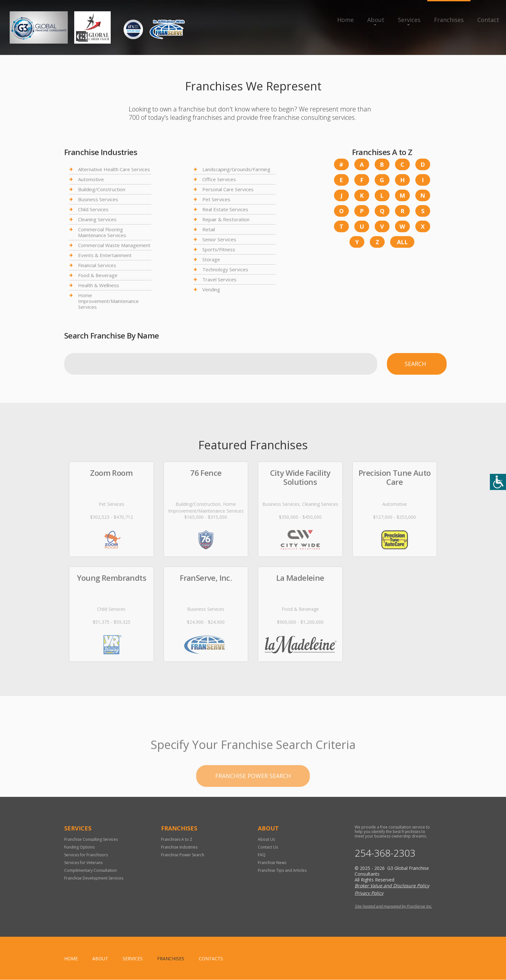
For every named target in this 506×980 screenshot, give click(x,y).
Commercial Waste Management (114, 245)
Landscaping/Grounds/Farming (236, 169)
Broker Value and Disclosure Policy (392, 886)
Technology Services (225, 269)
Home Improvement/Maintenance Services (108, 301)
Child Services (93, 209)
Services (409, 20)
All (402, 242)
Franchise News (272, 863)
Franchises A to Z (177, 839)
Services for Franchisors (86, 855)
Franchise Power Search (183, 855)
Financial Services (97, 265)
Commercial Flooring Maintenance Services (102, 232)
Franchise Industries (179, 847)
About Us (266, 839)
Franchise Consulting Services (91, 839)
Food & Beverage (98, 275)
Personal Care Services (228, 189)
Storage (211, 259)
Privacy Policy (369, 893)
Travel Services (219, 279)
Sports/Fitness (219, 249)
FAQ (262, 855)
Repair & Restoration (226, 219)
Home (345, 20)
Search (415, 364)
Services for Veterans (83, 863)
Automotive (91, 179)
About (376, 20)
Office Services (219, 179)
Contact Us (268, 847)
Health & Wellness (99, 285)
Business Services (98, 199)
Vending (211, 289)
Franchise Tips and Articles (282, 870)
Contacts (211, 959)
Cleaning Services (97, 219)
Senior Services (219, 239)
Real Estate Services (225, 209)
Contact (488, 20)
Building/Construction (102, 189)
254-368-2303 (385, 853)
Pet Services (216, 199)
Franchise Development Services (94, 878)
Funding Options (79, 847)
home (71, 959)
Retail (209, 229)
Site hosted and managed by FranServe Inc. (393, 907)
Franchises (449, 20)
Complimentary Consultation (91, 870)
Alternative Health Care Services (114, 169)
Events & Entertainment (105, 255)
